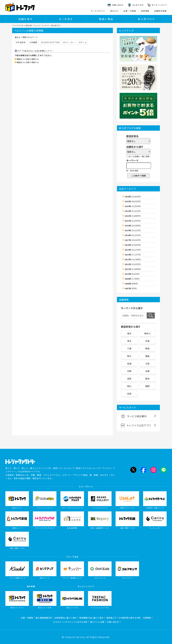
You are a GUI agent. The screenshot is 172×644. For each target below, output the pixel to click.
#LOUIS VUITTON (50, 42)
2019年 (133, 230)
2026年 (133, 197)
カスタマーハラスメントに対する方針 (70, 622)
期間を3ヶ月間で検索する (28, 59)
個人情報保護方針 (44, 618)
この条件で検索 (138, 176)
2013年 (133, 259)
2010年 (132, 274)
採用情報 (145, 11)
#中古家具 (21, 42)
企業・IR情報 (130, 11)
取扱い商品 (106, 19)
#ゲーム (83, 42)
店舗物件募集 (160, 11)
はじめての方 (138, 5)
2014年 (133, 255)
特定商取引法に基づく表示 (91, 618)
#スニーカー (69, 42)
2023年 (133, 211)
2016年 (133, 245)
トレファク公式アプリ (136, 425)
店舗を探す (26, 19)
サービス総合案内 (134, 416)
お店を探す (29, 25)
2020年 (133, 226)
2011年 (133, 269)
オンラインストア (159, 5)
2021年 (133, 221)
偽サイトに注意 (97, 622)
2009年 (132, 279)
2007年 (131, 288)
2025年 (133, 201)
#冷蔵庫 (33, 42)
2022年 (133, 216)
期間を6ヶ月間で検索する (28, 62)
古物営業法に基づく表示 (66, 618)
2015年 (133, 250)
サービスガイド (98, 11)
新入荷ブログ (146, 19)
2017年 (133, 240)
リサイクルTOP (18, 25)
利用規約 (147, 618)
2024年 (133, 206)
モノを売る (66, 19)
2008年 (131, 284)
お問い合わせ (113, 622)
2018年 (133, 235)
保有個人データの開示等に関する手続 (123, 618)
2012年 (133, 264)
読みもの (114, 11)
